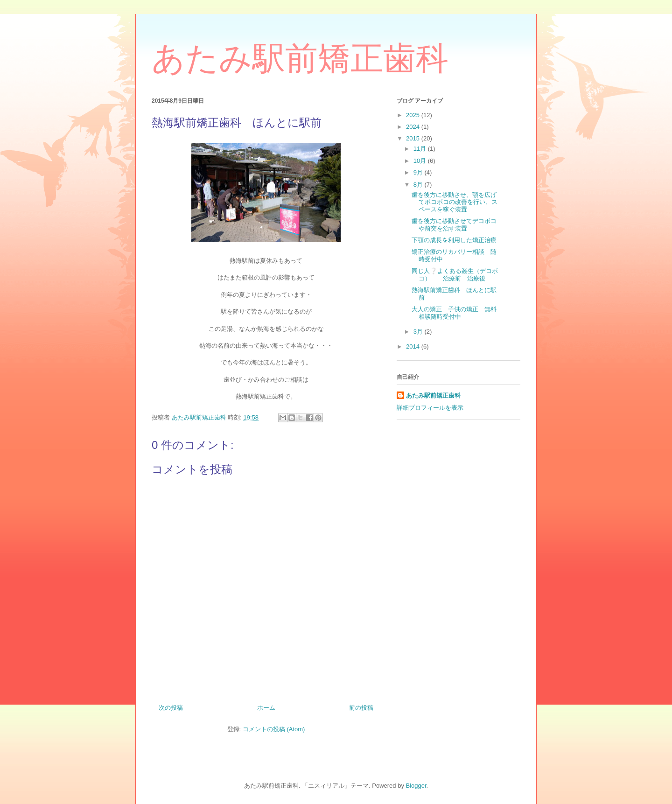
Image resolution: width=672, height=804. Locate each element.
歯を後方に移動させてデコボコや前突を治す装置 (454, 225)
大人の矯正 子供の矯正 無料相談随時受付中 (454, 313)
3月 (419, 332)
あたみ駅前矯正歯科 (300, 58)
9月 (419, 172)
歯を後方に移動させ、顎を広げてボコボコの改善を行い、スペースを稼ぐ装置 (455, 202)
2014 (414, 346)
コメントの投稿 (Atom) (274, 729)
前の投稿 (361, 708)
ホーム (266, 708)
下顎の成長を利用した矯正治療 (454, 240)
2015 (414, 138)
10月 (421, 161)
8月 (419, 185)
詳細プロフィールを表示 (430, 408)
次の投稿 (171, 708)
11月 (421, 149)
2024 (414, 127)
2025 (414, 115)
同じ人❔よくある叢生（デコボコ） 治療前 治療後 (455, 275)
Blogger (416, 786)
